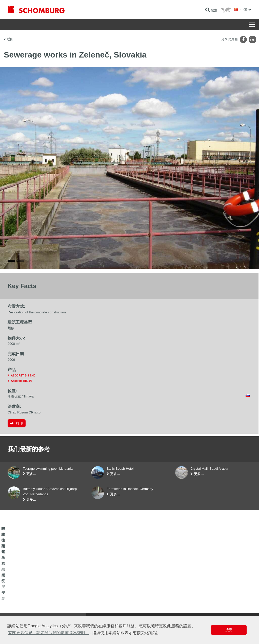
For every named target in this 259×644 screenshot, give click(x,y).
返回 (10, 39)
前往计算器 (99, 592)
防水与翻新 (15, 592)
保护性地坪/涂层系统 (22, 608)
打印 (19, 423)
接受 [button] (229, 630)
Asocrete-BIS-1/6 (22, 381)
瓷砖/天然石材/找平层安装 (25, 600)
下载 (94, 600)
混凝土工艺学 (17, 615)
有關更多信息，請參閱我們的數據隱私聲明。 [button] (49, 633)
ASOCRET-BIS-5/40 (23, 375)
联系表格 (97, 608)
